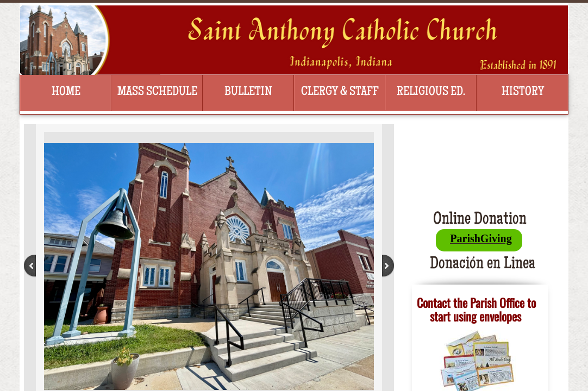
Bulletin (248, 92)
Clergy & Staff (340, 92)
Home (66, 92)
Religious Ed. (431, 92)
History (523, 92)
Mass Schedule (157, 92)
